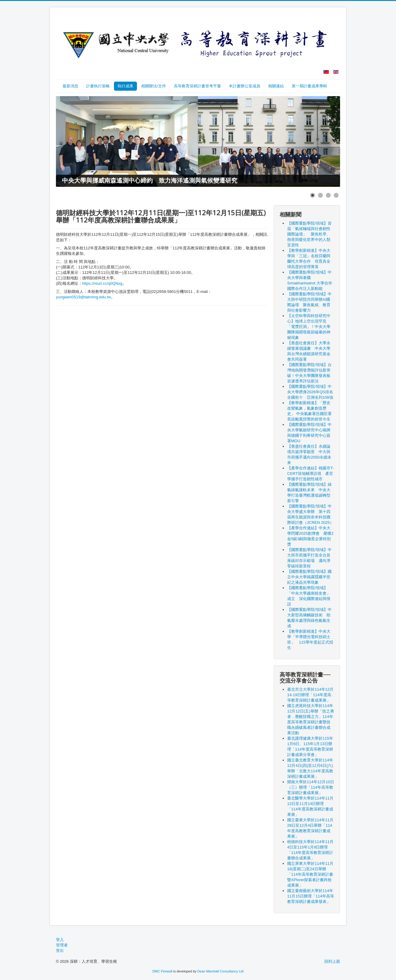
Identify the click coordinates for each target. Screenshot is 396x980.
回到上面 (332, 961)
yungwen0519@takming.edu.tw (83, 297)
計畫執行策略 (98, 86)
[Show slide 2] (320, 195)
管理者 (62, 945)
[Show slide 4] (336, 195)
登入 (60, 940)
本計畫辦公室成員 (245, 86)
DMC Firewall (162, 971)
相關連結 (276, 86)
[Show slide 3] (328, 195)
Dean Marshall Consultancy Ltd (221, 971)
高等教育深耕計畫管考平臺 (197, 86)
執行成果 (125, 86)
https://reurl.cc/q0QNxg (102, 283)
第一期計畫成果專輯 (309, 86)
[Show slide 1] (313, 195)
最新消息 (70, 86)
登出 (60, 951)
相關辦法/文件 (154, 86)
